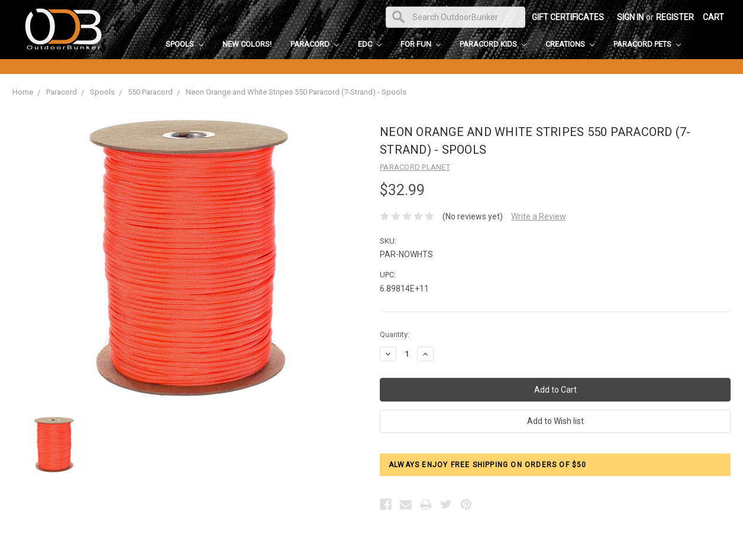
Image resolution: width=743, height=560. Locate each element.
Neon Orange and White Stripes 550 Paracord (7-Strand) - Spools (296, 92)
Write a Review (539, 216)
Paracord (315, 44)
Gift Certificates (568, 17)
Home (23, 92)
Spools (185, 44)
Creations (570, 44)
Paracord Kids (493, 44)
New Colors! (247, 44)
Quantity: (395, 334)
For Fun (421, 44)
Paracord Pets (647, 44)
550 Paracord (150, 92)
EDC (370, 44)
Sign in (630, 17)
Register (675, 17)
